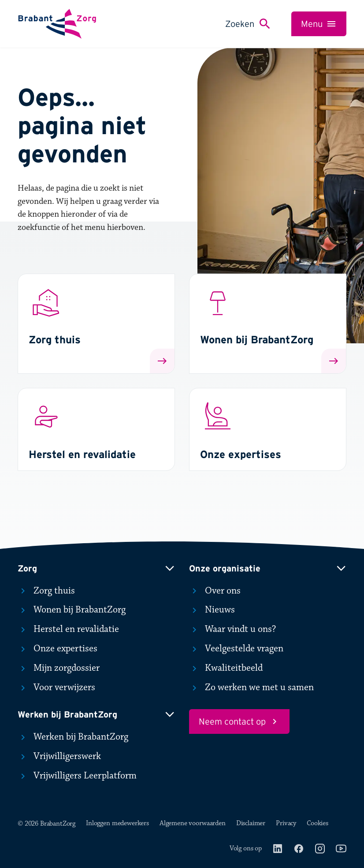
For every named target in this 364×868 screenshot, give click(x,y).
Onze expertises (58, 649)
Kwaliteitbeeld (226, 668)
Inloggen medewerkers (117, 823)
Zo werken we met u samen (251, 688)
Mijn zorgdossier (59, 668)
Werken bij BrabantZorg (73, 737)
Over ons (215, 591)
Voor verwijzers (56, 688)
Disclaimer (251, 823)
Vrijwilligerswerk (59, 756)
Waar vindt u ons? (232, 629)
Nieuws (212, 610)
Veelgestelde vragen (236, 649)
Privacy (286, 823)
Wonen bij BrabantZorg (72, 610)
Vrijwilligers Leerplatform (77, 776)
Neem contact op (239, 721)
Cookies (318, 823)
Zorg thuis (46, 591)
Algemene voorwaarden (193, 823)
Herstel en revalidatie (68, 629)
